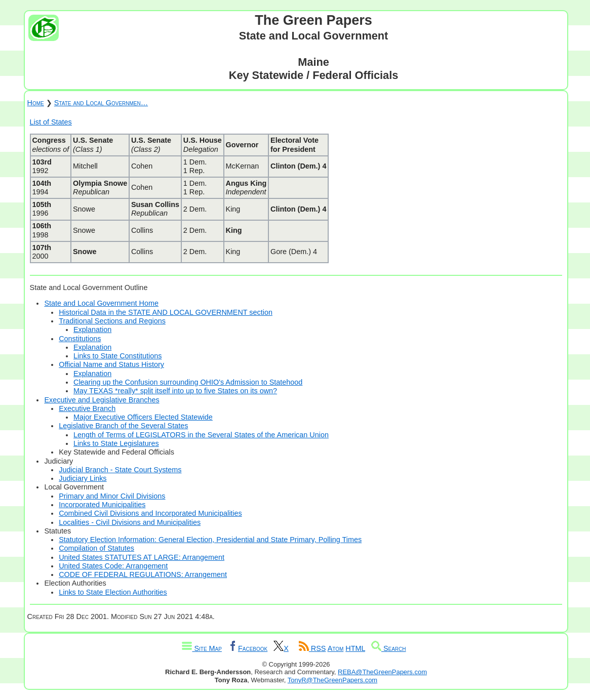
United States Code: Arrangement (113, 566)
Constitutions (80, 339)
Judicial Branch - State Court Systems (120, 470)
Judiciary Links (83, 478)
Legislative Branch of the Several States (123, 426)
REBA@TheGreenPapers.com (382, 672)
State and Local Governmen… (101, 103)
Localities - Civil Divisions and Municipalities (130, 522)
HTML (355, 648)
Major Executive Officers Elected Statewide (143, 417)
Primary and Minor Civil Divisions (112, 496)
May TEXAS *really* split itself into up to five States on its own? (175, 391)
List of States (51, 122)
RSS (312, 648)
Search (389, 648)
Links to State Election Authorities (113, 592)
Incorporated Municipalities (102, 505)
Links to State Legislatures (116, 443)
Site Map (202, 648)
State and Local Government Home (101, 303)
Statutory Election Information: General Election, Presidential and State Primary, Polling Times (210, 540)
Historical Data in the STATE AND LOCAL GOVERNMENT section (166, 312)
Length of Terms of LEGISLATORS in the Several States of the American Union (201, 435)
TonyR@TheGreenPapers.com (332, 680)
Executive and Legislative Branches (102, 400)
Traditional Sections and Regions (112, 321)
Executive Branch (87, 408)
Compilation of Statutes (96, 548)
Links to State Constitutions (117, 356)
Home (36, 103)
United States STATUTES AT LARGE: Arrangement (142, 557)
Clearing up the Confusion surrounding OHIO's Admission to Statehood (188, 382)
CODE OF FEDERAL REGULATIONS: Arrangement (143, 574)
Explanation (92, 330)
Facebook (248, 648)
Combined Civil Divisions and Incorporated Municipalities (150, 513)
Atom (336, 648)
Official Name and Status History (111, 364)
